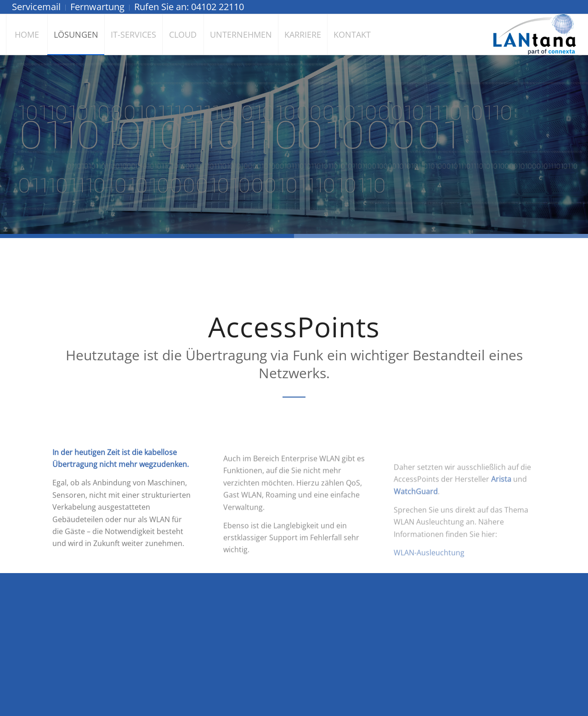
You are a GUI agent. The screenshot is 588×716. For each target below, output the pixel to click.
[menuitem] (39, 8)
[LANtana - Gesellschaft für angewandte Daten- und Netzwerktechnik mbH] (535, 34)
